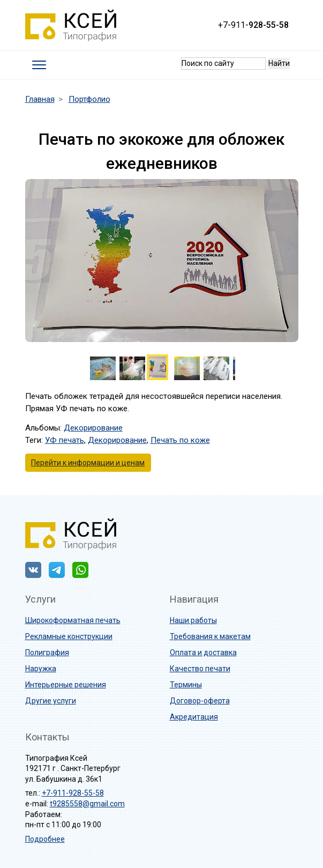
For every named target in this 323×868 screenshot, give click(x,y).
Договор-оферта (200, 701)
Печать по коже (180, 440)
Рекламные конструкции (69, 636)
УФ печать (65, 440)
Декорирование (93, 428)
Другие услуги (51, 701)
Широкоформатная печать (73, 620)
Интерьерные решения (66, 685)
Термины (186, 685)
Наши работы (193, 620)
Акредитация (194, 717)
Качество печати (200, 669)
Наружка (41, 669)
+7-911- (253, 25)
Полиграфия (47, 652)
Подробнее (45, 839)
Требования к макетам (210, 636)
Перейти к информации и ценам (88, 463)
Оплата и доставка (203, 652)
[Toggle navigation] (39, 65)
